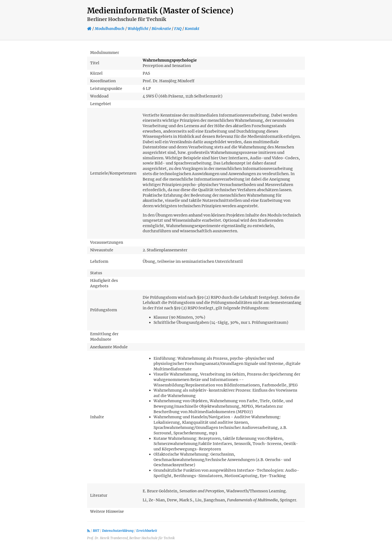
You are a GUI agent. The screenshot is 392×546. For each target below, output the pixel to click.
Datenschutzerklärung (118, 531)
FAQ (178, 29)
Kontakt (192, 29)
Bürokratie (161, 29)
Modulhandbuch (110, 29)
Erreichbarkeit (147, 531)
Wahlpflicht (138, 29)
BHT (96, 531)
